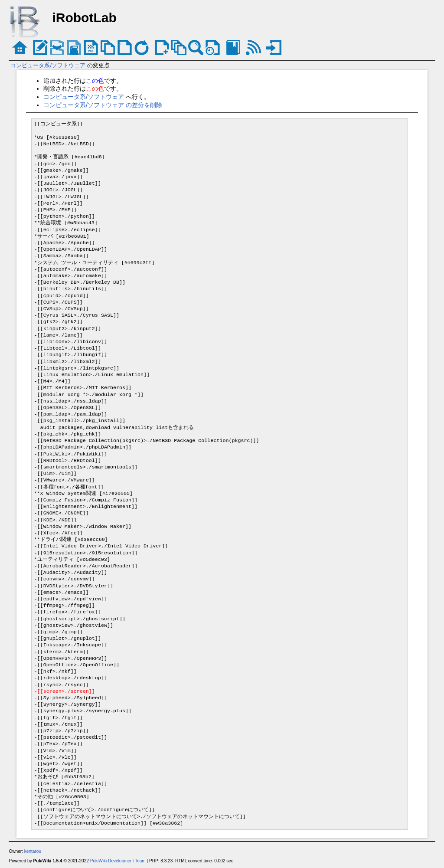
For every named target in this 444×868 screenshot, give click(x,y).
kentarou (33, 851)
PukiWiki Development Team (118, 861)
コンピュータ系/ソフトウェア (48, 65)
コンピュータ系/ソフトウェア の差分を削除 (103, 105)
